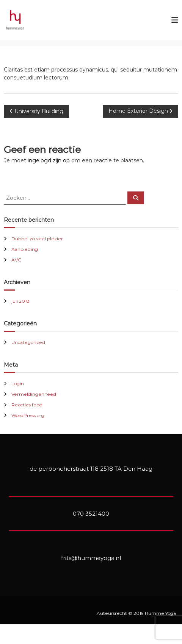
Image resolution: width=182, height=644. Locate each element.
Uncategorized (28, 342)
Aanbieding (25, 249)
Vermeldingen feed (34, 394)
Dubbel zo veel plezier (37, 239)
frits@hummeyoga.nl (91, 558)
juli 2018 (20, 301)
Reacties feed (27, 405)
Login (18, 383)
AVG (16, 260)
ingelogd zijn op (49, 160)
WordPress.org (28, 415)
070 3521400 (91, 514)
